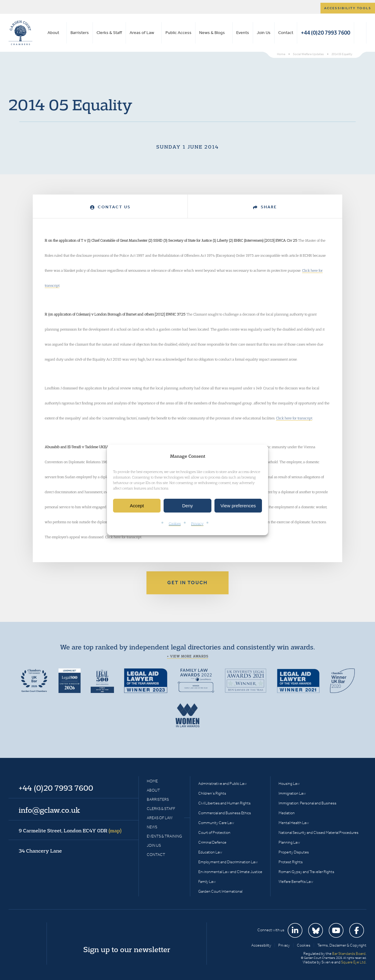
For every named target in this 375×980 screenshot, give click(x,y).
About (53, 33)
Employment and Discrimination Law (228, 862)
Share (265, 207)
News (152, 827)
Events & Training (164, 836)
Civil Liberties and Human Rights (224, 803)
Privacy (197, 524)
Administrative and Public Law (222, 783)
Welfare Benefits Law (296, 882)
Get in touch (187, 583)
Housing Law (289, 783)
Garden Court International (220, 891)
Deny (187, 506)
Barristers (80, 33)
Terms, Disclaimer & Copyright (342, 945)
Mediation (287, 813)
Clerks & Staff (109, 33)
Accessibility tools (348, 8)
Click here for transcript (294, 418)
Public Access (178, 33)
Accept (137, 506)
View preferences (238, 506)
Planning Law (289, 842)
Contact (286, 33)
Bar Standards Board (349, 954)
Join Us (264, 33)
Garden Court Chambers (21, 33)
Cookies (175, 524)
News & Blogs (212, 33)
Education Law (210, 852)
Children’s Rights (212, 793)
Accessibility (261, 945)
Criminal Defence (212, 842)
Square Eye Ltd (353, 962)
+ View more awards (188, 656)
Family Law (207, 882)
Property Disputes (294, 852)
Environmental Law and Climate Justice (230, 872)
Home (152, 781)
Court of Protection (214, 832)
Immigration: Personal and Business (307, 803)
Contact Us (110, 207)
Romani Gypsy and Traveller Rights (306, 872)
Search (360, 33)
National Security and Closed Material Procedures (318, 832)
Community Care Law (216, 823)
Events (243, 33)
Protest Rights (291, 862)
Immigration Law (292, 793)
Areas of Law (142, 33)
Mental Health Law (294, 823)
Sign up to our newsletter (127, 949)
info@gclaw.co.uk (49, 810)
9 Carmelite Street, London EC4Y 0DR (70, 831)
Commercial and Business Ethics (225, 813)
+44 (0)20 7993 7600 (326, 33)
